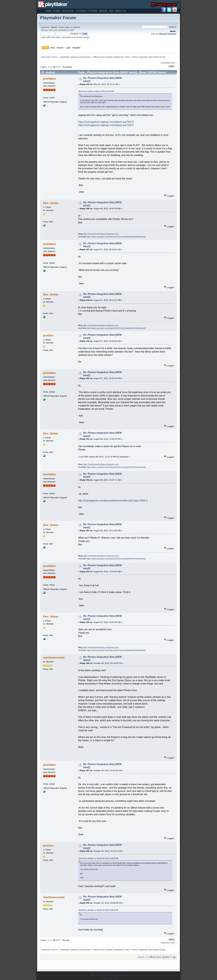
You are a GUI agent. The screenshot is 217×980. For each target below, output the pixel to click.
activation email (66, 30)
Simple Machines (121, 975)
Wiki (111, 11)
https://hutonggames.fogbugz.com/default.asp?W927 (106, 125)
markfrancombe (54, 658)
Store (57, 11)
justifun (48, 335)
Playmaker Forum (58, 18)
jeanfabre (49, 79)
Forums (93, 11)
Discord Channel (168, 34)
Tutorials (81, 11)
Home (48, 11)
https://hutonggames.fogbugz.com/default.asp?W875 (106, 122)
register (76, 27)
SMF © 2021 (107, 975)
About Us (120, 11)
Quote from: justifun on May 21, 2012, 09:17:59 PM (96, 91)
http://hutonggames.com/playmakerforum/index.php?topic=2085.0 (113, 501)
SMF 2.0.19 (96, 975)
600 (127, 57)
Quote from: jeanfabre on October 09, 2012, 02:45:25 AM (98, 858)
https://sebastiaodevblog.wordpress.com (101, 234)
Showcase (68, 11)
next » (174, 63)
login (68, 27)
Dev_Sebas (51, 203)
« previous (165, 63)
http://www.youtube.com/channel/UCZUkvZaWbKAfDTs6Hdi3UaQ (116, 237)
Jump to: (141, 957)
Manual (103, 11)
